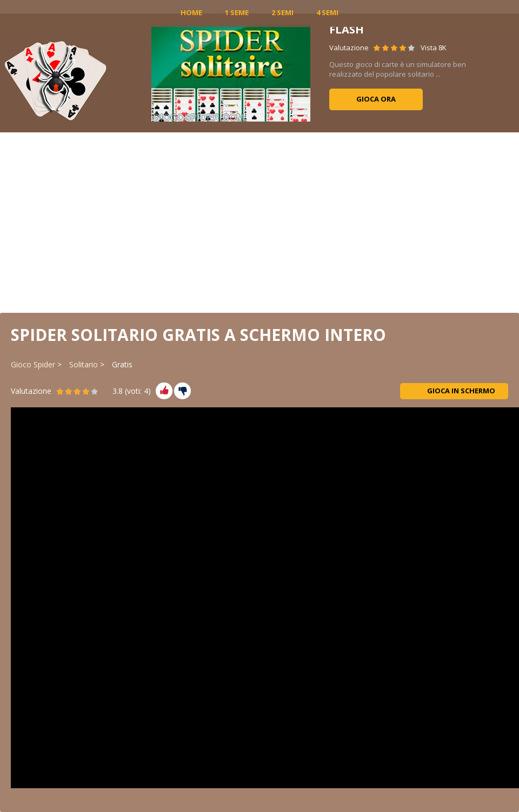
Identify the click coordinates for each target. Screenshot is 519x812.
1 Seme (237, 12)
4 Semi (327, 12)
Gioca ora (376, 99)
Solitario (84, 364)
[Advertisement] (259, 222)
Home (191, 12)
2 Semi (282, 12)
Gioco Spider (33, 364)
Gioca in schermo (454, 391)
